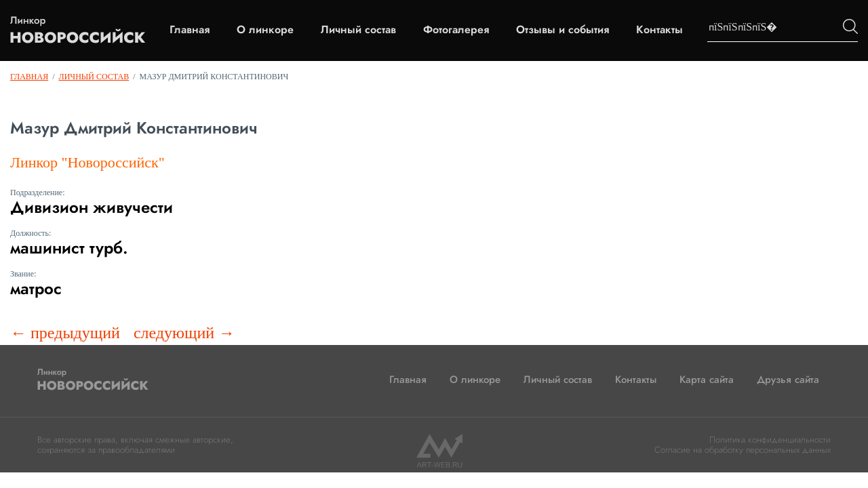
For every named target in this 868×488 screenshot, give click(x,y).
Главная (190, 30)
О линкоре (265, 30)
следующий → (184, 333)
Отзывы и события (563, 30)
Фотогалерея (456, 30)
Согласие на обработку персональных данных (743, 450)
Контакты (659, 30)
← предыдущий (65, 333)
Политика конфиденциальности (770, 440)
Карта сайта (707, 380)
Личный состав (358, 30)
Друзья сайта (788, 380)
